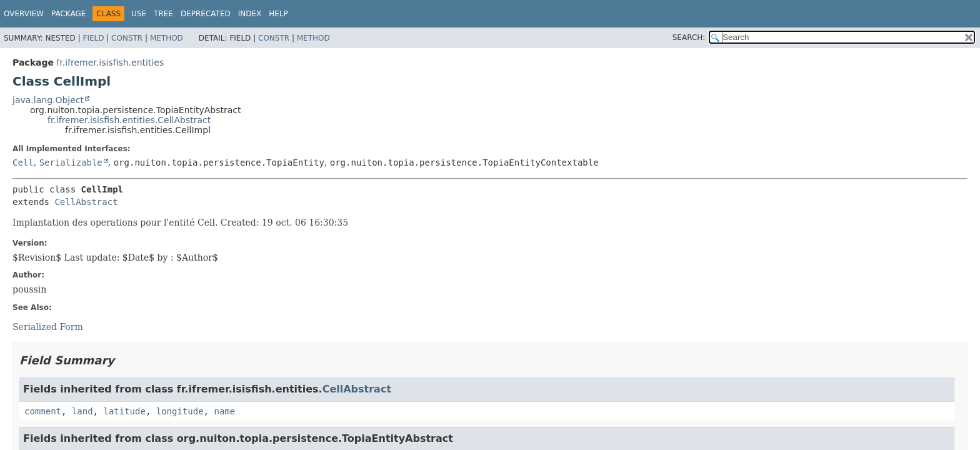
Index (250, 14)
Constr (127, 38)
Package (68, 14)
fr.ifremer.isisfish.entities (110, 62)
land (82, 411)
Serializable (71, 162)
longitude (180, 411)
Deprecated (206, 14)
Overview (24, 14)
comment (43, 411)
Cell (23, 162)
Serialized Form (48, 327)
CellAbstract (86, 202)
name (224, 411)
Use (139, 14)
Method (167, 38)
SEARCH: (689, 37)
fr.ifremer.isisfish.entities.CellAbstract (129, 120)
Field (93, 38)
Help (278, 14)
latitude (124, 411)
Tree (163, 14)
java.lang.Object (48, 100)
